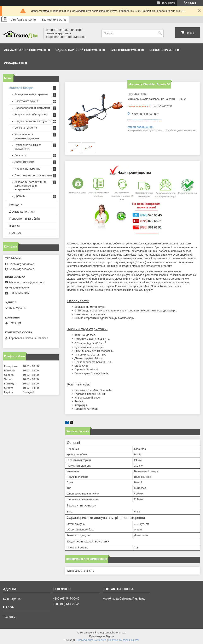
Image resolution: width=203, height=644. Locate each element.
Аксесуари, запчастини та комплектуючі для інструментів (31, 186)
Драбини (20, 196)
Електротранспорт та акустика (33, 175)
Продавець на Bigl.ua (101, 636)
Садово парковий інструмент (79, 50)
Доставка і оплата (22, 211)
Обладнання (14, 63)
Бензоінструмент (163, 50)
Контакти (16, 204)
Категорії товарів (21, 88)
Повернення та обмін (25, 218)
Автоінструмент (24, 162)
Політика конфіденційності (124, 640)
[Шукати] (160, 33)
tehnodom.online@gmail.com (27, 282)
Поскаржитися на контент (92, 640)
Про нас (15, 233)
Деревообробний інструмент (32, 108)
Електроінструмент (125, 50)
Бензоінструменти (26, 128)
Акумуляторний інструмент (25, 50)
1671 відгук (168, 3)
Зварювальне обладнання (31, 114)
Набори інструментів (27, 169)
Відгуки (15, 226)
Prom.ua (121, 633)
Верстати (20, 155)
